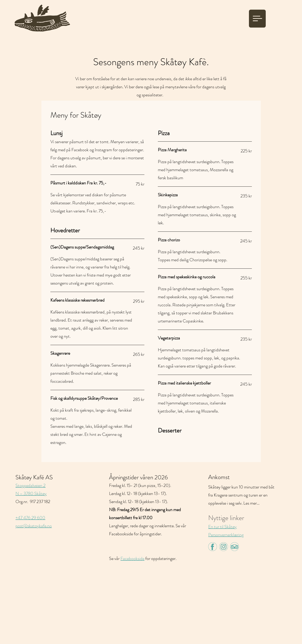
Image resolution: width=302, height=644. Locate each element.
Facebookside (132, 559)
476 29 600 (34, 518)
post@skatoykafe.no (34, 526)
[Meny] (257, 19)
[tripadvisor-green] (235, 547)
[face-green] (213, 547)
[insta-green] (224, 547)
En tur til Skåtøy (222, 527)
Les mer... (251, 503)
